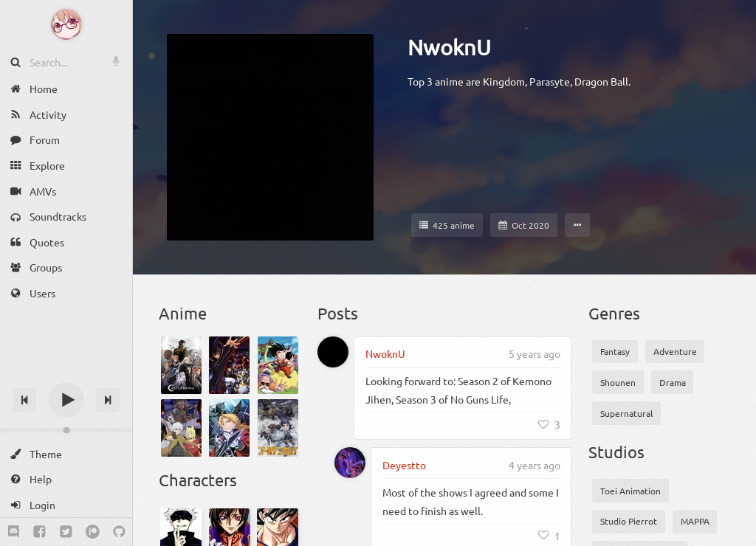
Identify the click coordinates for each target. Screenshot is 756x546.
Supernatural (626, 413)
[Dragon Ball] (278, 365)
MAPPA (695, 521)
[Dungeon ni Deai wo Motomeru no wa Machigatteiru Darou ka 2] (181, 428)
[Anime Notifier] (66, 24)
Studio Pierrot (629, 521)
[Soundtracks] (66, 217)
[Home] (66, 89)
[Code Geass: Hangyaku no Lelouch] (229, 365)
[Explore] (66, 166)
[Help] (66, 479)
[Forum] (66, 140)
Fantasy (615, 351)
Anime (183, 313)
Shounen (618, 382)
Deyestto (404, 465)
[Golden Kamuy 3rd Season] (278, 428)
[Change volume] (66, 430)
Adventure (675, 351)
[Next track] (108, 400)
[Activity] (66, 115)
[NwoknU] (333, 352)
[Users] (66, 293)
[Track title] (66, 374)
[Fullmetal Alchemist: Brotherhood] (229, 428)
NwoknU (449, 47)
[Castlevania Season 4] (181, 365)
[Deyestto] (350, 463)
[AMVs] (66, 191)
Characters (198, 480)
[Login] (66, 505)
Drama (673, 382)
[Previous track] (24, 400)
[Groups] (66, 267)
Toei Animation (630, 491)
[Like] (549, 424)
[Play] (66, 400)
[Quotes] (66, 242)
